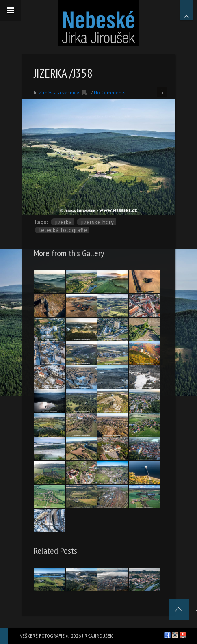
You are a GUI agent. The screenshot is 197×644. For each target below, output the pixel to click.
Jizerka (63, 222)
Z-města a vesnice (59, 92)
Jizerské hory (97, 222)
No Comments (110, 92)
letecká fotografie (63, 230)
